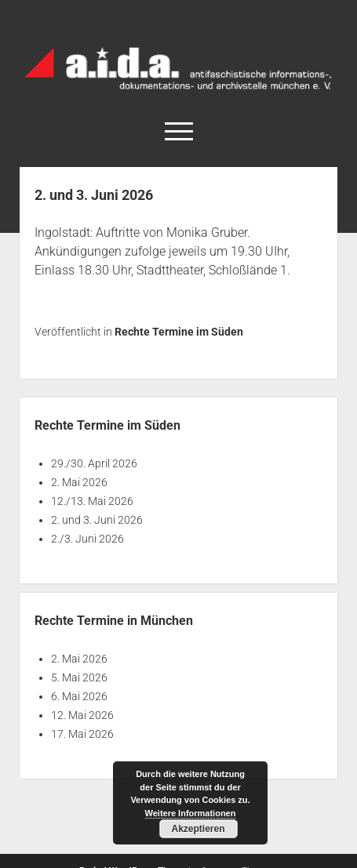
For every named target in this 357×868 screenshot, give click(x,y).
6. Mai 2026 (79, 696)
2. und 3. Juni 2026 (97, 520)
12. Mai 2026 (82, 715)
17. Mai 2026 (82, 734)
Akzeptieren (198, 829)
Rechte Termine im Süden (179, 332)
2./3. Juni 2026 (87, 539)
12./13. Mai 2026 (92, 501)
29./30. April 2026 (94, 463)
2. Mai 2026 (79, 482)
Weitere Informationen (191, 813)
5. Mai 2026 (79, 677)
